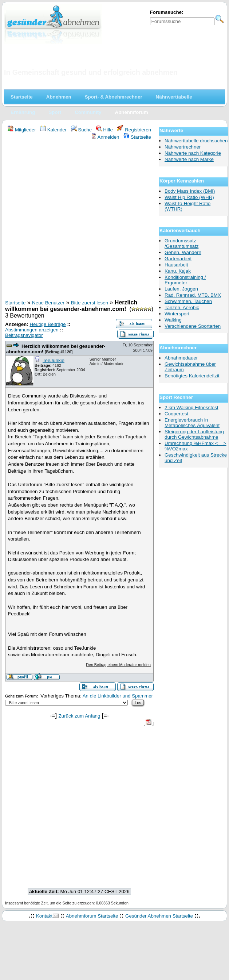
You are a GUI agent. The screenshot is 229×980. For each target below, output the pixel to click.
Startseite (137, 137)
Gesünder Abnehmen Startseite (159, 916)
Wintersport (177, 314)
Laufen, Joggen (181, 289)
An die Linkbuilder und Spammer (118, 696)
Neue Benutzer (48, 303)
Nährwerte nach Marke (189, 159)
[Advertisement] (77, 221)
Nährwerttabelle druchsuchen (196, 141)
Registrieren (134, 130)
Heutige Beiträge (48, 324)
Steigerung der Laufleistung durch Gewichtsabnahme (194, 434)
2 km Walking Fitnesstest (192, 408)
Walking (173, 320)
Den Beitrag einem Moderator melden (118, 665)
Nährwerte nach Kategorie (193, 153)
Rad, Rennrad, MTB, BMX (193, 295)
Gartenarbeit (178, 259)
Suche (82, 130)
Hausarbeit (176, 265)
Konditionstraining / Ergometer (185, 280)
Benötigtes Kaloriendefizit (192, 376)
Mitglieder (22, 130)
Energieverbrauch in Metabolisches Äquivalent (192, 423)
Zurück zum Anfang (80, 716)
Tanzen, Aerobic (182, 308)
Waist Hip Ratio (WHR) (189, 197)
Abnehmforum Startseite (92, 916)
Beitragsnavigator (24, 335)
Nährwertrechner (183, 147)
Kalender (53, 130)
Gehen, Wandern (183, 252)
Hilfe (104, 130)
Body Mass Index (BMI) (190, 191)
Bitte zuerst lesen (90, 303)
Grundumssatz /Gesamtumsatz (181, 243)
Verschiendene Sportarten (193, 326)
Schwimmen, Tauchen (188, 301)
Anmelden (105, 137)
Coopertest (176, 414)
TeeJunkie (54, 360)
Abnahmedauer (181, 358)
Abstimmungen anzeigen (32, 330)
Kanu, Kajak (178, 271)
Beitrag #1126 (58, 352)
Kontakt (44, 916)
